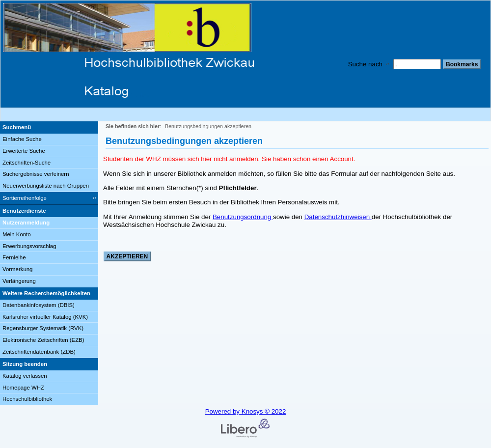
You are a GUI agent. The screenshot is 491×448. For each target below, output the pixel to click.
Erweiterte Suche (24, 151)
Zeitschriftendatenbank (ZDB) (39, 352)
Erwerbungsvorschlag (29, 246)
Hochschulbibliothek (27, 399)
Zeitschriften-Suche (27, 163)
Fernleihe (14, 257)
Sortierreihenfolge (25, 198)
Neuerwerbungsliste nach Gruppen (46, 186)
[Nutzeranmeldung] (49, 223)
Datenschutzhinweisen (338, 217)
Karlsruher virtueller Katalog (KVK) (45, 317)
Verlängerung (19, 281)
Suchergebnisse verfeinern (36, 174)
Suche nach (365, 64)
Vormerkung (17, 269)
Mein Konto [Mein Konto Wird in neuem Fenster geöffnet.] (17, 234)
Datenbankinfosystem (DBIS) (39, 305)
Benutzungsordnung (243, 217)
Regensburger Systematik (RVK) (43, 328)
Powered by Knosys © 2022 (246, 411)
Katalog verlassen (25, 376)
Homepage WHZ (23, 388)
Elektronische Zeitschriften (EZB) (43, 340)
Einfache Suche (22, 139)
